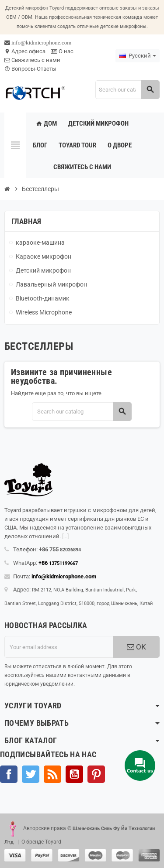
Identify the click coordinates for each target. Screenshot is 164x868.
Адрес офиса (25, 51)
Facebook (9, 774)
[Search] (127, 90)
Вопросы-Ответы (30, 69)
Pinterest (96, 774)
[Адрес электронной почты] (59, 647)
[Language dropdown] (138, 56)
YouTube (74, 774)
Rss (52, 774)
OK (136, 647)
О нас (62, 51)
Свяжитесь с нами (32, 60)
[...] (65, 536)
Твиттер (31, 774)
